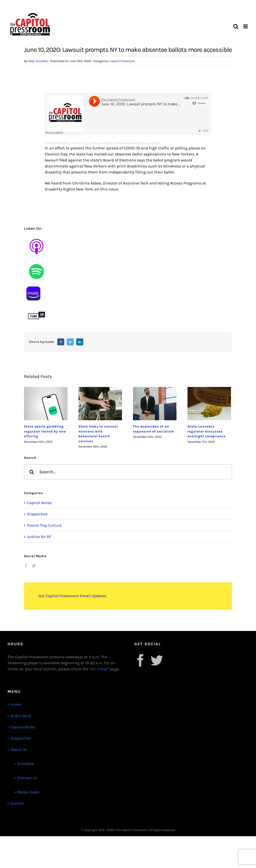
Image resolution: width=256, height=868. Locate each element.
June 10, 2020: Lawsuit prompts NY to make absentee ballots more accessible (116, 143)
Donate (17, 803)
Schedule (26, 764)
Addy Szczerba (38, 61)
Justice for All (39, 536)
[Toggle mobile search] (236, 26)
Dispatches (37, 514)
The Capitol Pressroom (57, 143)
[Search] (31, 472)
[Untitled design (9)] (36, 261)
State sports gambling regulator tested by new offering (45, 431)
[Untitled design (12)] (36, 305)
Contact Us (27, 778)
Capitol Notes (39, 503)
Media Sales (28, 792)
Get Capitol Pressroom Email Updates (72, 596)
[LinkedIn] (80, 342)
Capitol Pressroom (122, 61)
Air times (99, 669)
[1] (33, 286)
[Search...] (128, 472)
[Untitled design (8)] (36, 236)
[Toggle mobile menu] (246, 26)
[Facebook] (61, 342)
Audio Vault (21, 716)
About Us (19, 749)
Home (16, 704)
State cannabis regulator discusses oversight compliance (207, 431)
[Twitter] (70, 342)
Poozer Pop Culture (44, 525)
